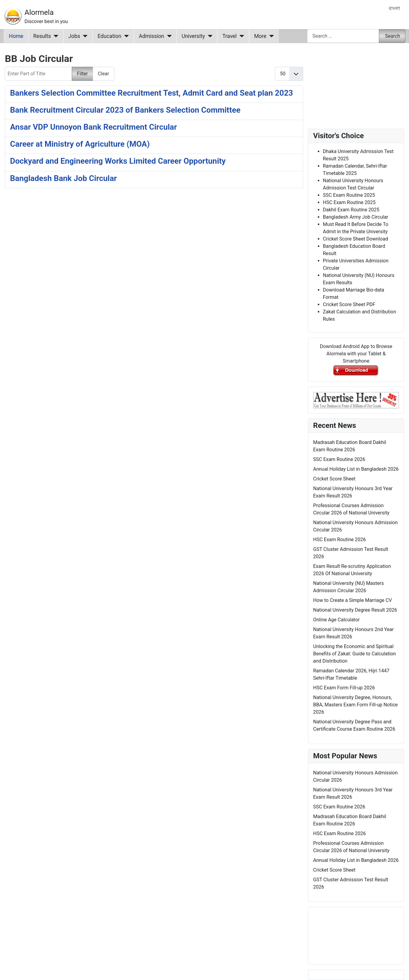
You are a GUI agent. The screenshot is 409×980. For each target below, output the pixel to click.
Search (392, 36)
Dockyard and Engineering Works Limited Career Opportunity (118, 161)
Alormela (39, 12)
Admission (152, 36)
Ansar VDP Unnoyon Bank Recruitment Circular (94, 127)
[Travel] (240, 36)
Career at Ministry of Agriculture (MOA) (80, 144)
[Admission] (168, 36)
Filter (82, 74)
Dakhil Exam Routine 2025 (351, 210)
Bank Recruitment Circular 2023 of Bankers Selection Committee (125, 110)
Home (16, 36)
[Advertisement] (154, 272)
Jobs (74, 36)
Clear (104, 74)
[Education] (125, 36)
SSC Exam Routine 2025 (349, 195)
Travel (229, 36)
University (193, 36)
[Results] (55, 36)
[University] (209, 36)
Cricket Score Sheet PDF (349, 304)
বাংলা (394, 8)
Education (109, 36)
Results (42, 36)
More (260, 36)
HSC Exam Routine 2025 (349, 202)
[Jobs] (84, 36)
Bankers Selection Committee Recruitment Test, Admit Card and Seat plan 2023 (151, 93)
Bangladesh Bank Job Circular (63, 178)
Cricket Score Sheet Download (355, 239)
